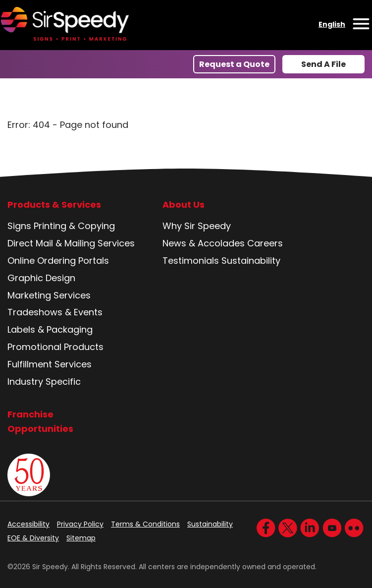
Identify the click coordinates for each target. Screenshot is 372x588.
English (332, 24)
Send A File (323, 64)
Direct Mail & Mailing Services (71, 243)
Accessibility (28, 524)
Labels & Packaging (50, 329)
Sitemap (81, 538)
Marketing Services (49, 295)
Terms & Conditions (145, 524)
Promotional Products (55, 347)
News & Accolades (204, 243)
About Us (184, 205)
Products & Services (54, 205)
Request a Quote (234, 64)
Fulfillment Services (50, 364)
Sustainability (251, 261)
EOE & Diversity (33, 538)
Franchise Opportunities (40, 421)
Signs (19, 226)
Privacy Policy (80, 524)
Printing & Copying (74, 226)
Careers (265, 243)
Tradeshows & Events (55, 312)
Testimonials (191, 261)
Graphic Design (41, 278)
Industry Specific (44, 382)
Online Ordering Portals (58, 261)
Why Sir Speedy (197, 226)
